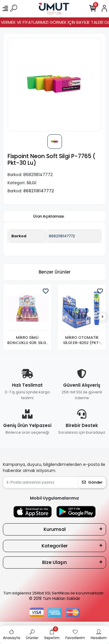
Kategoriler (55, 546)
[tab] (49, 216)
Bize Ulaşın (54, 562)
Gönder (92, 482)
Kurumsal (55, 529)
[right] (103, 317)
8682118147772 (62, 236)
